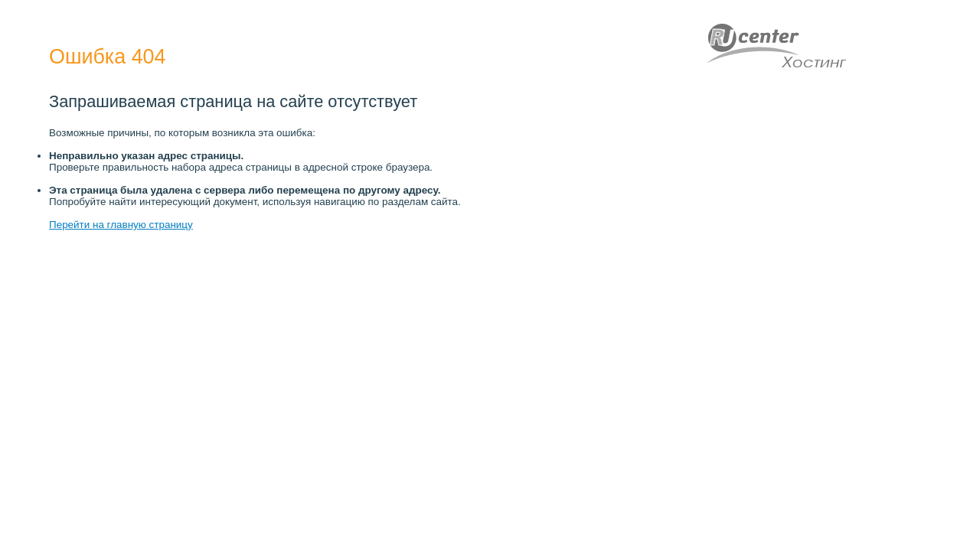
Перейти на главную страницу (121, 225)
